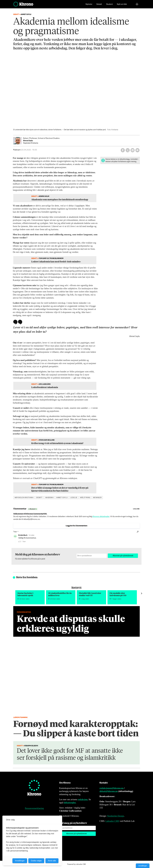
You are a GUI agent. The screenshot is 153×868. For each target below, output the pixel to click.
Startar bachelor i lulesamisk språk (25, 594)
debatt (39, 498)
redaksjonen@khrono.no (111, 788)
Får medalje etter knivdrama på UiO (118, 594)
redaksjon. (83, 799)
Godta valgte (36, 861)
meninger (97, 498)
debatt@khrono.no (109, 791)
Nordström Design (116, 816)
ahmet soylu (62, 498)
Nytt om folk (122, 5)
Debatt (99, 5)
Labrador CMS (112, 821)
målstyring (85, 498)
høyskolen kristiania (24, 498)
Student (109, 5)
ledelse (74, 498)
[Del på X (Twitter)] (128, 150)
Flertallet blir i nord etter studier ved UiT (90, 594)
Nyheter (89, 5)
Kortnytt (76, 587)
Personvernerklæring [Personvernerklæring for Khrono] (34, 808)
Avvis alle (52, 861)
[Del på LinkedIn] (133, 150)
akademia (49, 498)
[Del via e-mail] (137, 150)
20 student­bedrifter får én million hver (60, 594)
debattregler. (70, 803)
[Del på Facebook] (123, 150)
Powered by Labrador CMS (76, 864)
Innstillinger (143, 866)
